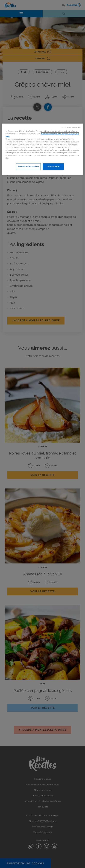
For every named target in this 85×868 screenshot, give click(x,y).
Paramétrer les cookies (29, 166)
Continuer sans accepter (71, 127)
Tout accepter (53, 166)
